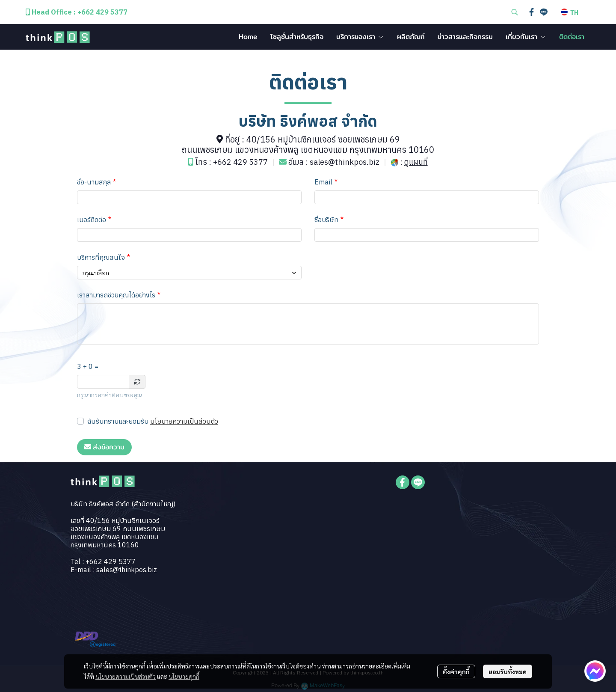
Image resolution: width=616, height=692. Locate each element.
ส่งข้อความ (104, 447)
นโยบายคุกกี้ (184, 676)
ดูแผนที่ (416, 162)
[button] (515, 12)
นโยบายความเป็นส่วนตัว (184, 421)
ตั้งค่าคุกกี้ (456, 671)
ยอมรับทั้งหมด (508, 671)
